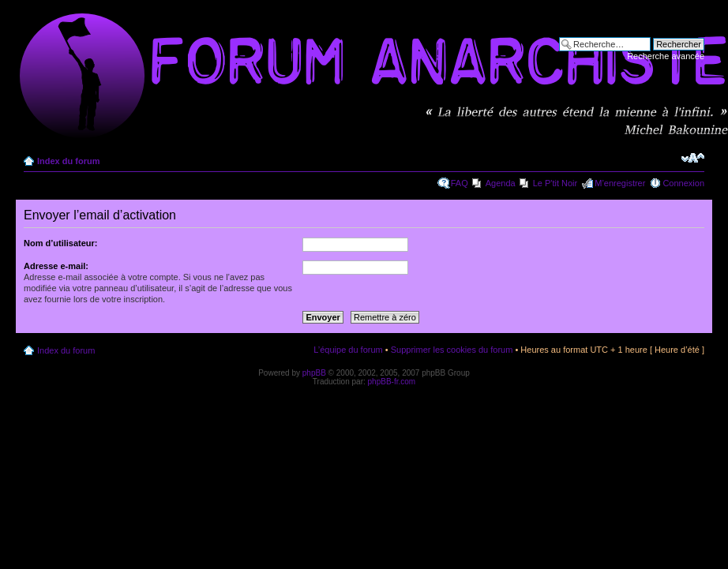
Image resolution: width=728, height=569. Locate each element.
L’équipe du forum (348, 350)
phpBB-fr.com (392, 382)
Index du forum (68, 161)
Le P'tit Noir (555, 183)
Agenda (501, 183)
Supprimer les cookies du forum (452, 350)
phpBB (314, 373)
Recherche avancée (666, 56)
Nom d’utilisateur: (61, 243)
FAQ (460, 183)
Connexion (683, 183)
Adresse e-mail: (56, 266)
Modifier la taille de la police (693, 158)
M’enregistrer (620, 183)
